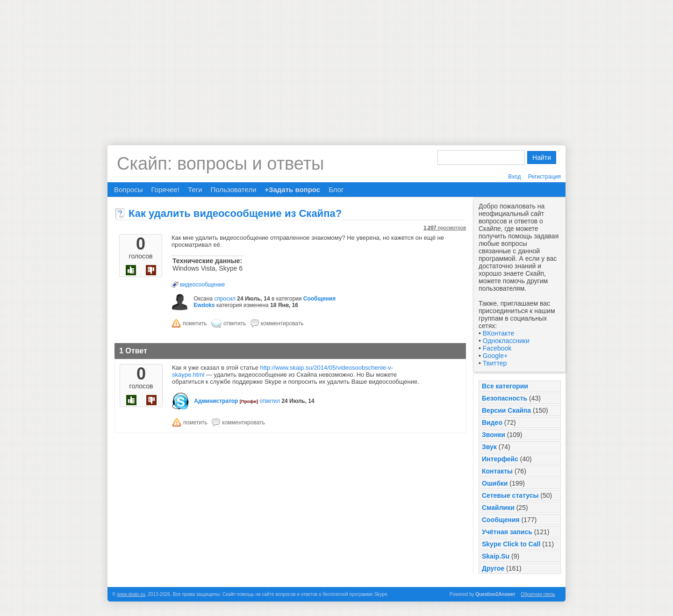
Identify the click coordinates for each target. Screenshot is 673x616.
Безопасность (505, 398)
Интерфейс (500, 459)
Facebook (497, 348)
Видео (492, 423)
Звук (489, 447)
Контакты (497, 471)
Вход (514, 177)
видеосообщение (202, 285)
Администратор (216, 401)
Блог (336, 190)
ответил (270, 401)
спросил (225, 299)
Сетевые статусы (510, 495)
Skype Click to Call (511, 544)
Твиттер (495, 363)
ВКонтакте (498, 333)
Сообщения (501, 520)
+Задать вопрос (292, 190)
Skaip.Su (496, 556)
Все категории (505, 386)
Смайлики (498, 508)
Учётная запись (507, 532)
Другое (493, 568)
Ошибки (495, 483)
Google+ (495, 356)
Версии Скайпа (506, 410)
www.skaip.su (131, 594)
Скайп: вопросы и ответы (220, 164)
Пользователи (233, 190)
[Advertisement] (336, 65)
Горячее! (165, 190)
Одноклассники (506, 341)
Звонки (494, 435)
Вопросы (128, 190)
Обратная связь (538, 594)
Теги (195, 190)
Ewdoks (204, 305)
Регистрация (544, 177)
